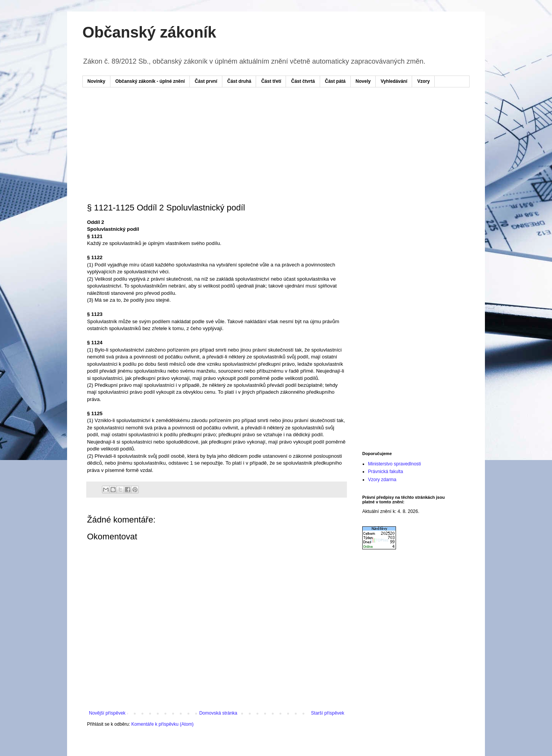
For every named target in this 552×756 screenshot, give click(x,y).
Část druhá (239, 81)
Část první (206, 81)
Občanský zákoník (149, 32)
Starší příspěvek (328, 713)
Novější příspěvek (107, 713)
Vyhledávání (394, 81)
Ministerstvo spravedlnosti (394, 464)
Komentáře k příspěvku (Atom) (162, 724)
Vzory (423, 81)
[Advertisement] (233, 116)
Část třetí (271, 81)
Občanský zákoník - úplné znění (150, 81)
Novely (363, 81)
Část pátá (335, 81)
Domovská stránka (218, 713)
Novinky (96, 81)
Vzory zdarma (382, 480)
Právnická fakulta (385, 472)
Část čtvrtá (303, 81)
